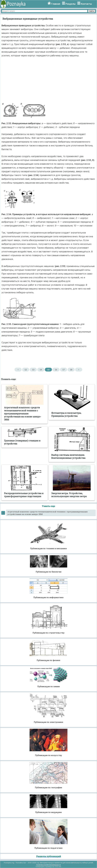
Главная (56, 4)
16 (56, 370)
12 (26, 370)
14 (41, 370)
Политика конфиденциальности (48, 865)
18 (71, 370)
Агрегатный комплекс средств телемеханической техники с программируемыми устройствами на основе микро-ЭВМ (47, 513)
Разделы (71, 4)
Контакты (86, 4)
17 (63, 370)
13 (33, 370)
